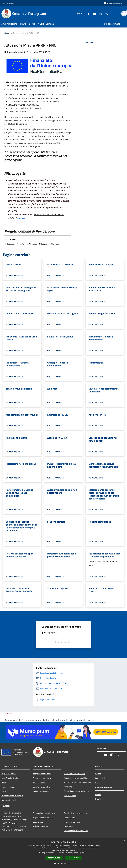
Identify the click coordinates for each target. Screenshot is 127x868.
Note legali (68, 826)
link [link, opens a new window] (87, 853)
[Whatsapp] (101, 14)
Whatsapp (31, 244)
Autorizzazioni (70, 796)
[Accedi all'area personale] (113, 3)
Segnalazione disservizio (43, 817)
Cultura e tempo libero (42, 778)
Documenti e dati (9, 800)
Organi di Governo (9, 774)
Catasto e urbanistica (42, 787)
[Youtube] (89, 14)
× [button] (124, 841)
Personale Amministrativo (12, 796)
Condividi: (11, 239)
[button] (63, 864)
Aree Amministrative (10, 778)
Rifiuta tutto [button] (73, 858)
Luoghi (98, 795)
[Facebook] (83, 14)
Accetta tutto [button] (54, 858)
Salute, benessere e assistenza (77, 791)
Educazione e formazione (74, 774)
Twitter (20, 244)
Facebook (10, 244)
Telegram (43, 244)
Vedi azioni (90, 42)
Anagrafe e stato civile (42, 774)
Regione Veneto (8, 3)
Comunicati (100, 778)
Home (7, 33)
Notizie (98, 774)
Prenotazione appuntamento (45, 813)
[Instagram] (95, 14)
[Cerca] (123, 14)
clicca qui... (21, 218)
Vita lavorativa (39, 782)
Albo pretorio (69, 817)
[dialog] (63, 853)
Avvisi (98, 782)
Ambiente (68, 787)
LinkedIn (54, 244)
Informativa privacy (72, 822)
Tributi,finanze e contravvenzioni (78, 782)
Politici (4, 791)
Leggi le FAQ (38, 822)
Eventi (98, 799)
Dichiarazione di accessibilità (76, 831)
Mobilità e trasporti (41, 791)
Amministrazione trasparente (76, 813)
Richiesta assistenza (41, 826)
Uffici (4, 782)
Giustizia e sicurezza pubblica (76, 778)
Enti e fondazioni (8, 787)
